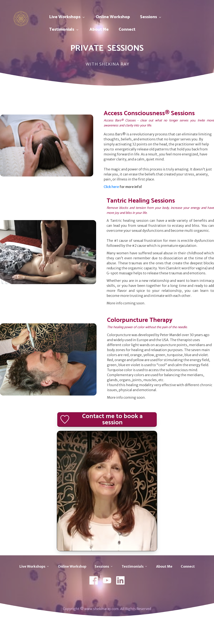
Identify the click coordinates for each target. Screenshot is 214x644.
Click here (111, 187)
